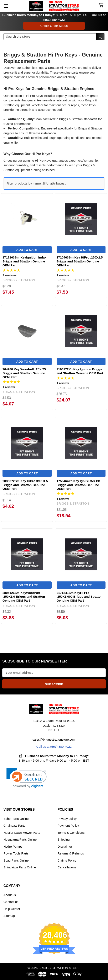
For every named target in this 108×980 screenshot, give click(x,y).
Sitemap (9, 916)
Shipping (63, 839)
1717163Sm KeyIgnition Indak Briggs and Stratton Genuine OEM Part (24, 261)
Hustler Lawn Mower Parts (22, 833)
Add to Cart (27, 250)
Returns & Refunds (71, 853)
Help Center (12, 909)
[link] (27, 778)
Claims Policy (67, 860)
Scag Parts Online (16, 860)
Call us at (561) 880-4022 (54, 747)
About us (10, 895)
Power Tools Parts (16, 853)
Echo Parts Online (16, 819)
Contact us (11, 902)
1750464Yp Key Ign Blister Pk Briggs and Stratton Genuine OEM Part (78, 485)
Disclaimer (65, 846)
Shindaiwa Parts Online (20, 867)
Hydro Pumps (13, 846)
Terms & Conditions (71, 833)
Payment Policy (68, 825)
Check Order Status (54, 26)
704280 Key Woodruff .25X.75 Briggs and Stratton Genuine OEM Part (24, 373)
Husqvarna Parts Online (20, 839)
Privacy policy (67, 819)
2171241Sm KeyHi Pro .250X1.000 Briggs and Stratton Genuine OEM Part (80, 597)
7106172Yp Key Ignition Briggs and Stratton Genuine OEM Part (80, 371)
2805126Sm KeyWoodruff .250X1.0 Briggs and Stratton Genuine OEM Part (24, 597)
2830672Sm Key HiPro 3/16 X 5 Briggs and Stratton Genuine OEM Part (25, 485)
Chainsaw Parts (14, 825)
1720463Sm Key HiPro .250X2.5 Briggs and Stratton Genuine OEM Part (80, 261)
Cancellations (67, 867)
